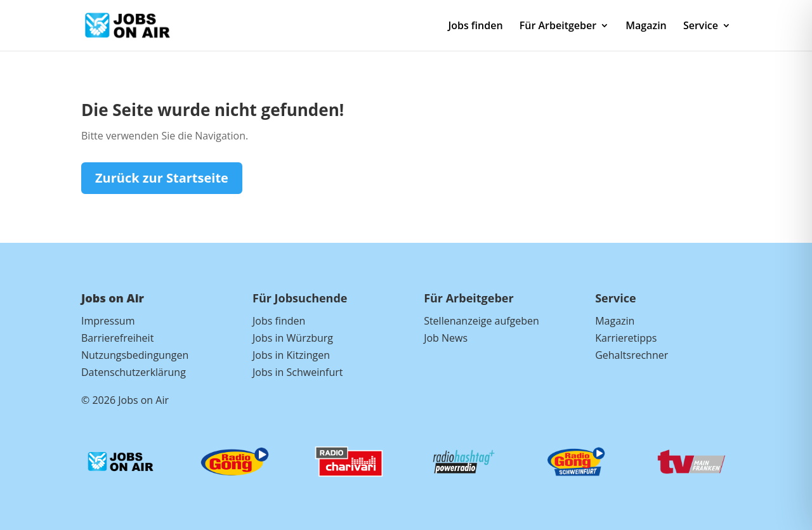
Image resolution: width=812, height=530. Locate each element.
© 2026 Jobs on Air (125, 400)
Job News (446, 338)
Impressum (108, 321)
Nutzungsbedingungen (135, 355)
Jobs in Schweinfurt (298, 372)
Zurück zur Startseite (162, 178)
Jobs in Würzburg (293, 338)
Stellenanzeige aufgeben (481, 321)
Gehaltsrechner (632, 355)
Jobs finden (475, 27)
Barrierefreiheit (117, 338)
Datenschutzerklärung (134, 372)
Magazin (646, 27)
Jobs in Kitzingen (291, 355)
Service (701, 27)
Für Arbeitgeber (558, 27)
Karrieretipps (626, 338)
